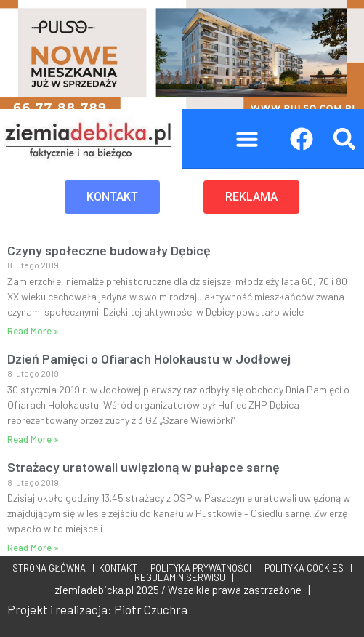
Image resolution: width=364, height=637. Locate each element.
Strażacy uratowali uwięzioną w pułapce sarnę (143, 467)
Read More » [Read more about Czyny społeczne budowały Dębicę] (33, 331)
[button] (247, 139)
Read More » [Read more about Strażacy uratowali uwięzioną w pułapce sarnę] (33, 548)
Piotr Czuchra (151, 609)
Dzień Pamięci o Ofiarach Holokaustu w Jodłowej (149, 358)
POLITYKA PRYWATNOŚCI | (203, 568)
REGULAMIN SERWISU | (182, 577)
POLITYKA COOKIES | (306, 568)
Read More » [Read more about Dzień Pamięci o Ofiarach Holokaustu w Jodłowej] (33, 439)
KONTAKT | (120, 568)
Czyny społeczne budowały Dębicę (109, 250)
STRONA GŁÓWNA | (53, 568)
